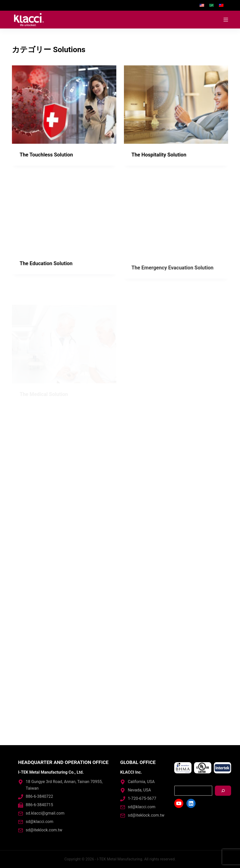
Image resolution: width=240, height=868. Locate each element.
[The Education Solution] (64, 225)
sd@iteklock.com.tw (44, 830)
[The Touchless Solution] (64, 105)
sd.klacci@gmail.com (45, 813)
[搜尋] (223, 791)
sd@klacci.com (39, 822)
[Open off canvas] (226, 20)
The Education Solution (46, 275)
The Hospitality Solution (159, 155)
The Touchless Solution (46, 155)
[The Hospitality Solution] (176, 105)
